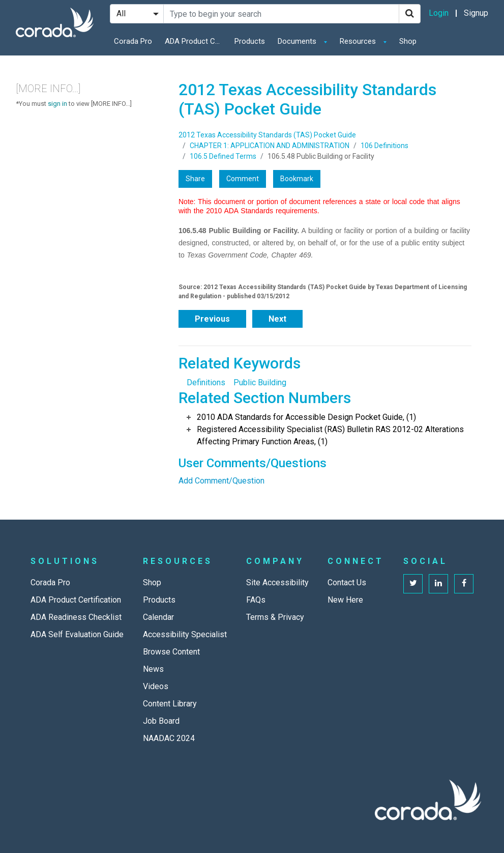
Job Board (161, 721)
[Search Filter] (137, 14)
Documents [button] (298, 41)
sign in (57, 104)
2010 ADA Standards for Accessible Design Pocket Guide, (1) (306, 417)
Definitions (206, 382)
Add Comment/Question (221, 481)
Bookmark (297, 179)
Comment (243, 179)
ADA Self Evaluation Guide (77, 634)
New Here (345, 600)
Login (439, 13)
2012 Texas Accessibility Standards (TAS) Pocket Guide (267, 135)
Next (277, 319)
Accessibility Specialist (185, 634)
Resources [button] (359, 41)
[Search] (410, 14)
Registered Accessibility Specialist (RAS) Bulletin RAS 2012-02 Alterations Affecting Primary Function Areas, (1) (330, 435)
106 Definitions (384, 146)
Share (195, 179)
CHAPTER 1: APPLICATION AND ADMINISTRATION (270, 146)
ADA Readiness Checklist (76, 617)
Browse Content (171, 652)
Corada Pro (133, 41)
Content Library (170, 704)
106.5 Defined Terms (223, 156)
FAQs (256, 600)
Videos (156, 686)
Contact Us (347, 582)
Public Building (260, 382)
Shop (408, 41)
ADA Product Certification (195, 41)
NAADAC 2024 (169, 738)
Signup (476, 13)
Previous (212, 319)
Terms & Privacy (275, 617)
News (153, 669)
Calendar (158, 617)
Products (250, 41)
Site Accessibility (277, 582)
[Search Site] (281, 14)
